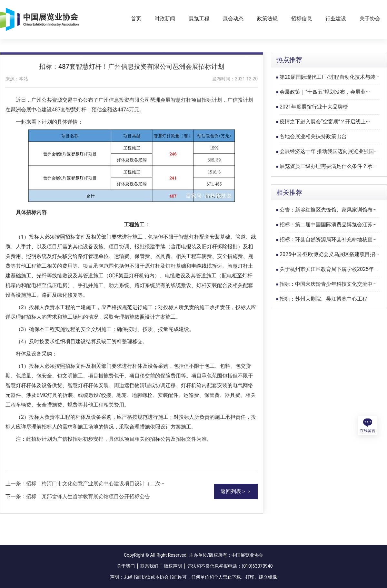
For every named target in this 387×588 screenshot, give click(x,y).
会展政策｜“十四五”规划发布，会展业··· (325, 92)
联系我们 (149, 566)
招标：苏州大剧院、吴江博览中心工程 (323, 299)
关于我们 (126, 566)
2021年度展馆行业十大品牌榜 (314, 107)
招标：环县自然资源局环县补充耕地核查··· (328, 239)
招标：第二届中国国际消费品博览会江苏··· (328, 225)
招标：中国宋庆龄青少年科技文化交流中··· (328, 284)
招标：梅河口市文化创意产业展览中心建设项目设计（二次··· (95, 484)
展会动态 (233, 19)
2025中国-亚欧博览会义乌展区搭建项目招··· (329, 254)
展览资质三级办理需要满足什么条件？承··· (328, 166)
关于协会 (370, 19)
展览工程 (199, 19)
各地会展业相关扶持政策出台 (313, 136)
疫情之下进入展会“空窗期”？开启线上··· (325, 122)
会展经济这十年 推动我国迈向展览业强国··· (329, 151)
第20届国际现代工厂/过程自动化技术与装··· (329, 77)
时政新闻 (165, 19)
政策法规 (267, 19)
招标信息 (302, 19)
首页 (136, 19)
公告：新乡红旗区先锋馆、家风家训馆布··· (328, 210)
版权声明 (173, 566)
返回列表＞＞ (236, 491)
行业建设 (336, 19)
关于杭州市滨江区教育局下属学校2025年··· (329, 269)
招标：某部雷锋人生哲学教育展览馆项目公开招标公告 (88, 496)
